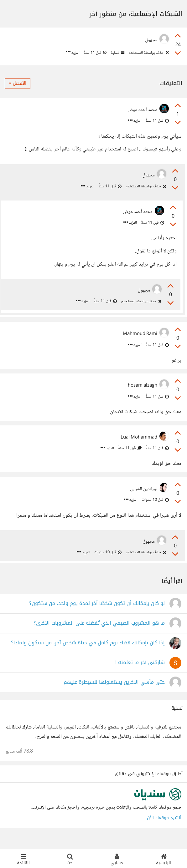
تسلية (117, 53)
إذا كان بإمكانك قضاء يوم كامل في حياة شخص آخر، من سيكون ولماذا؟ (88, 654)
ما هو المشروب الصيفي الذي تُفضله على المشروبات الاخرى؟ (99, 635)
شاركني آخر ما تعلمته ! (140, 674)
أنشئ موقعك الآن (164, 829)
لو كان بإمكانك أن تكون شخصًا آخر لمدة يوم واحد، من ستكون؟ (97, 615)
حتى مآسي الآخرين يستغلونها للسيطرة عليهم (114, 694)
